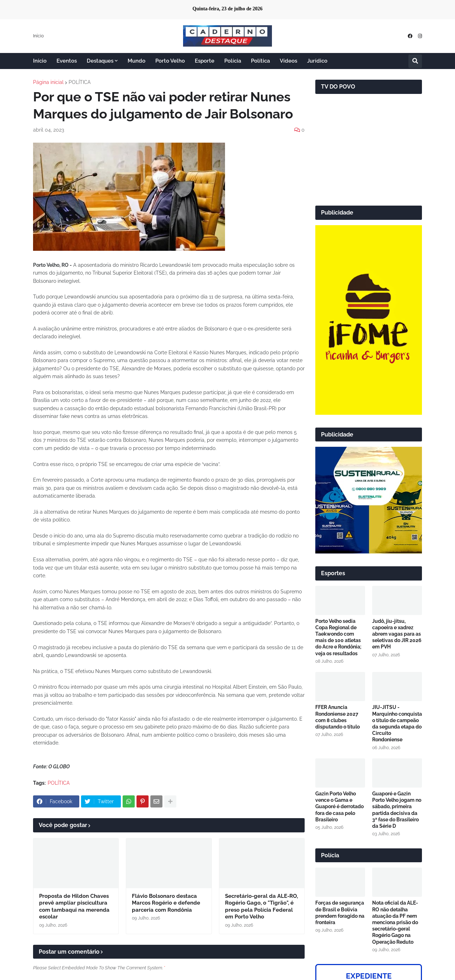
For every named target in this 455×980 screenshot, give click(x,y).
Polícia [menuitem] (233, 61)
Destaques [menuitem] (100, 61)
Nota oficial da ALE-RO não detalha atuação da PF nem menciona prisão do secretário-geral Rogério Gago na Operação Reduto (395, 922)
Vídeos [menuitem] (288, 61)
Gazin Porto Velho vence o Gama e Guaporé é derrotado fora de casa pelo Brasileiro (339, 807)
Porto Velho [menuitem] (170, 61)
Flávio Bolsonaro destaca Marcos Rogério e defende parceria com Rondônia (166, 903)
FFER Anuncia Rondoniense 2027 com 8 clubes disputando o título (338, 717)
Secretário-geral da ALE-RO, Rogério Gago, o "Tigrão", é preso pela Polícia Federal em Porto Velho (261, 907)
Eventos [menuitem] (67, 61)
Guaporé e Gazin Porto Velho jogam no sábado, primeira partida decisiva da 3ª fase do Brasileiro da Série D (397, 810)
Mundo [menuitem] (136, 61)
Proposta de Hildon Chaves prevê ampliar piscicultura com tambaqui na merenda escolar (74, 907)
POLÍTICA (80, 82)
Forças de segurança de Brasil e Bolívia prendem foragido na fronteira (340, 913)
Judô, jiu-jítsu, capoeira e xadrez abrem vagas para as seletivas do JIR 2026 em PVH (397, 634)
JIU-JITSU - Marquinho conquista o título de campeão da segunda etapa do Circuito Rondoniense (397, 723)
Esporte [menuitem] (205, 61)
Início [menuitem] (40, 61)
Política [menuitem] (260, 61)
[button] (415, 61)
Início (38, 36)
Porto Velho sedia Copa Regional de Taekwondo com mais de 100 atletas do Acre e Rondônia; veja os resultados (338, 637)
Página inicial (48, 82)
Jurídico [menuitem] (317, 61)
